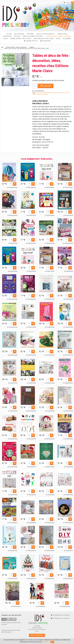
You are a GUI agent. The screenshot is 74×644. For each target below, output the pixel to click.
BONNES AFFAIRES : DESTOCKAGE (21, 39)
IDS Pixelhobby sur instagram (60, 615)
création (38, 94)
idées (34, 94)
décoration (40, 93)
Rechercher (45, 41)
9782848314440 (48, 93)
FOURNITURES (7, 36)
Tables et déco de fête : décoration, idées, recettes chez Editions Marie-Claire (26, 48)
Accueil (9, 34)
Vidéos (58, 39)
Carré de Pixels (62, 34)
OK (52, 642)
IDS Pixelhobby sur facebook (60, 618)
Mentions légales (6, 632)
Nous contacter (37, 635)
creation (63, 93)
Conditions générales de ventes (11, 630)
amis (68, 93)
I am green (30, 34)
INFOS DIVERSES (19, 34)
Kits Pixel (17, 36)
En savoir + (46, 642)
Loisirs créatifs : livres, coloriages (58, 36)
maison (58, 93)
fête (54, 93)
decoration (45, 94)
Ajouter (45, 86)
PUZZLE (6, 39)
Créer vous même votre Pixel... (33, 36)
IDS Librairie (67, 39)
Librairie (32, 47)
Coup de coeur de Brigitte (45, 34)
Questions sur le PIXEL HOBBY (44, 39)
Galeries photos (31, 41)
